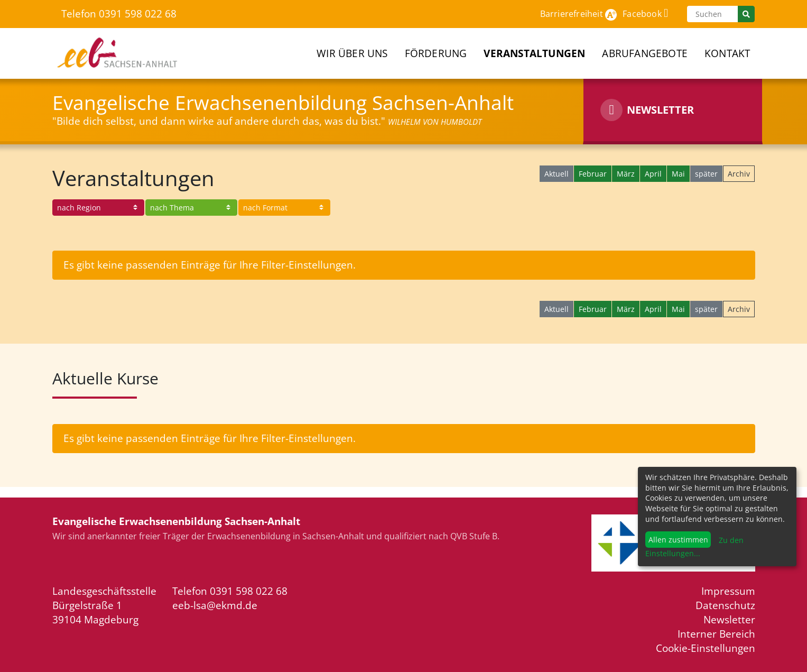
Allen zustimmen (678, 540)
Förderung (436, 53)
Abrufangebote (645, 53)
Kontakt (727, 53)
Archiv (739, 174)
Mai (678, 174)
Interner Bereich (716, 634)
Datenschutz (725, 605)
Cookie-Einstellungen (706, 648)
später (706, 174)
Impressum (728, 591)
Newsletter (729, 619)
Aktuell (556, 174)
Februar (593, 174)
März (626, 174)
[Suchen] (712, 14)
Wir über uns (352, 53)
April (653, 174)
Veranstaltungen (534, 53)
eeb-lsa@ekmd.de (215, 605)
